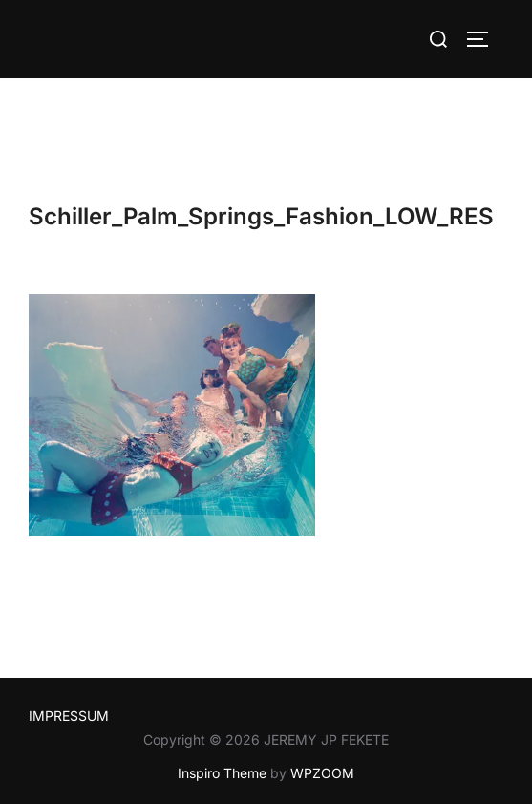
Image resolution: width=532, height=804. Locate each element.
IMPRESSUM (69, 716)
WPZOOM (322, 773)
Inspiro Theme (222, 773)
